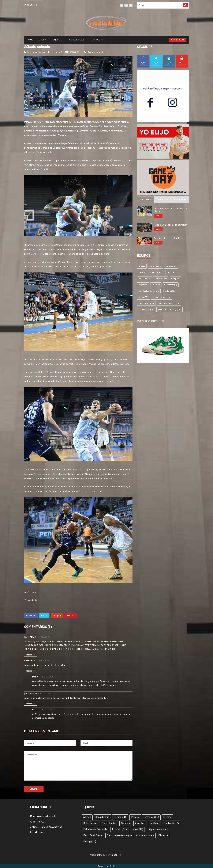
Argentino (143, 285)
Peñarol (142, 272)
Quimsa (170, 272)
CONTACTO (97, 40)
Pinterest (71, 616)
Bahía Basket (144, 279)
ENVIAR (34, 789)
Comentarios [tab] (163, 200)
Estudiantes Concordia (149, 291)
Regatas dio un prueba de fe (168, 238)
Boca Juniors (155, 266)
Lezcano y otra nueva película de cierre (171, 210)
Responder (30, 655)
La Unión (156, 285)
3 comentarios (95, 52)
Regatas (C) (171, 266)
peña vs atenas (32, 694)
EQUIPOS (59, 40)
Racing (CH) (176, 309)
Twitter (44, 616)
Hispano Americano (161, 297)
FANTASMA (30, 637)
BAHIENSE (29, 661)
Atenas (142, 266)
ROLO (35, 710)
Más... (158, 216)
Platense (162, 309)
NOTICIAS (43, 40)
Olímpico (175, 279)
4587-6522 (37, 822)
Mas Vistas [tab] (146, 200)
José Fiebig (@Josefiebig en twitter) (44, 52)
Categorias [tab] (180, 200)
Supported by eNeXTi (107, 866)
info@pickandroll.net (43, 816)
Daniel (36, 677)
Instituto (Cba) (170, 291)
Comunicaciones (146, 309)
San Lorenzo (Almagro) (169, 303)
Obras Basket (161, 279)
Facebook (31, 616)
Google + (57, 616)
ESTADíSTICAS (78, 40)
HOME (30, 40)
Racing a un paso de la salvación (171, 225)
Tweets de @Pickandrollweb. (151, 321)
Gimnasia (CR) (156, 272)
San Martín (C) (171, 285)
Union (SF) (143, 297)
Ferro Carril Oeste (146, 303)
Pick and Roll (115, 855)
